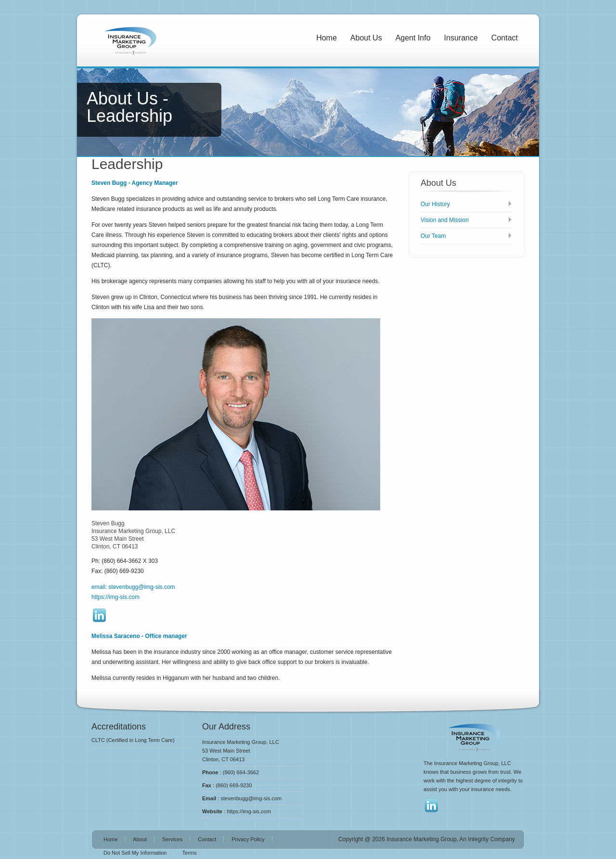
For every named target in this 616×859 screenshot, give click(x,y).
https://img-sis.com (115, 597)
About (140, 839)
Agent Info (413, 38)
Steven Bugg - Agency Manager (135, 183)
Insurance (461, 38)
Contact (505, 38)
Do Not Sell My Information (135, 853)
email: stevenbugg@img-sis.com (133, 587)
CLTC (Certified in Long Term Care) (133, 740)
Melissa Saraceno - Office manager (139, 636)
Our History (435, 204)
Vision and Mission (445, 220)
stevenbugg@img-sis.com (251, 798)
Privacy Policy (248, 839)
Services (172, 839)
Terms (189, 853)
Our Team (433, 236)
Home (327, 38)
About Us (366, 38)
